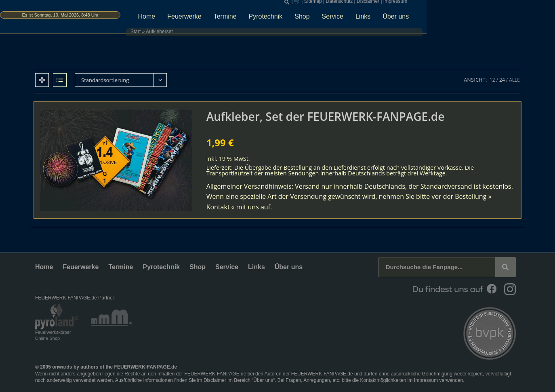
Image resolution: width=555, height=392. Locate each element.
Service (405, 19)
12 (492, 80)
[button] (362, 4)
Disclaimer (443, 4)
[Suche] (505, 267)
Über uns (468, 19)
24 (502, 80)
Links (435, 19)
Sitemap (388, 4)
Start (187, 34)
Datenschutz (414, 4)
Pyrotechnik (338, 19)
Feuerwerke (257, 19)
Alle (514, 80)
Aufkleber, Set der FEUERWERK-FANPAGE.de (326, 116)
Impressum (470, 4)
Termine (297, 19)
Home (219, 19)
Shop (375, 19)
